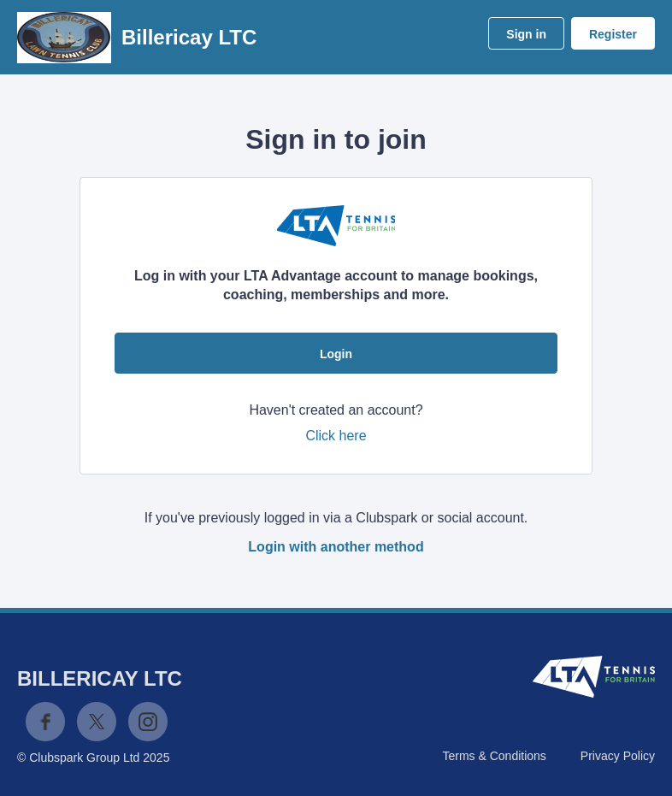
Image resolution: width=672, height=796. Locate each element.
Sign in (526, 34)
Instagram (148, 722)
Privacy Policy (618, 756)
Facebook (45, 722)
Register (613, 34)
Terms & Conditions (494, 756)
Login (336, 354)
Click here (336, 436)
